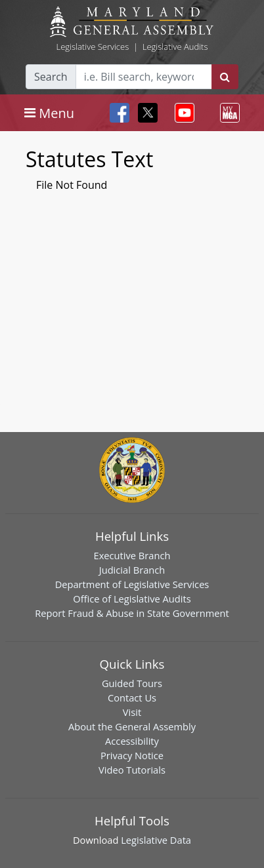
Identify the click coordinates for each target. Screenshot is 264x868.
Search (51, 77)
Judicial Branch (132, 570)
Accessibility (132, 741)
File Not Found (72, 185)
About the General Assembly (132, 726)
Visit (132, 712)
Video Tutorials (132, 770)
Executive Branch (132, 555)
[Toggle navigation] (49, 113)
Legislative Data (156, 840)
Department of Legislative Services (132, 584)
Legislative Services (92, 47)
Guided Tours (132, 683)
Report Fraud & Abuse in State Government (132, 613)
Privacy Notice (132, 755)
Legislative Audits (175, 47)
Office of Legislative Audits (132, 599)
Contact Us (132, 698)
